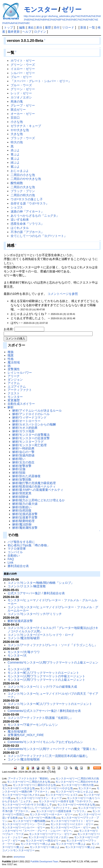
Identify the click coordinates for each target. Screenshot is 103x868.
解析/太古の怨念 (23, 462)
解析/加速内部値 (23, 455)
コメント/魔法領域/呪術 (24, 759)
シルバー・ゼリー (23, 73)
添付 (57, 27)
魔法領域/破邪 (17, 731)
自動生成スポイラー (21, 404)
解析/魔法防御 (22, 524)
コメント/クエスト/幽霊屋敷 (27, 586)
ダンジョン (15, 380)
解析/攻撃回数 (22, 480)
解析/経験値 (20, 497)
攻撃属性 (14, 369)
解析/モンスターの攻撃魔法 (31, 435)
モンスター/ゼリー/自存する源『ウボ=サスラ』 (66, 801)
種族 (11, 352)
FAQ (11, 559)
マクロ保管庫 (17, 549)
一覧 (92, 27)
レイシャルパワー (20, 373)
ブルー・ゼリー (21, 77)
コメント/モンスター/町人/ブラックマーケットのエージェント (50, 704)
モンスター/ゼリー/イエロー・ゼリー (72, 824)
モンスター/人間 (19, 669)
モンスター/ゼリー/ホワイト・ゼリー (72, 821)
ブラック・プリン (23, 191)
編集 (22, 27)
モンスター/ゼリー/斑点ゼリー (43, 841)
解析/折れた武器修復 (26, 476)
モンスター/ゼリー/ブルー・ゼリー (71, 827)
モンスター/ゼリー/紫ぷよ (80, 847)
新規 (83, 27)
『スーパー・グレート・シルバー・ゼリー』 (41, 81)
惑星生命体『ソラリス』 (27, 224)
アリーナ (14, 376)
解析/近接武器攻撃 (25, 514)
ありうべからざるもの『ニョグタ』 (35, 216)
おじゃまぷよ (20, 171)
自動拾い (14, 556)
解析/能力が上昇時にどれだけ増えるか (39, 500)
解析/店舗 (19, 469)
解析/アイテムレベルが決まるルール (37, 410)
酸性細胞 (17, 183)
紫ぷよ (15, 167)
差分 (39, 27)
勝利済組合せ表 (18, 566)
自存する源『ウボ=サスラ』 (30, 203)
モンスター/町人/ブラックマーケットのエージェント (43, 673)
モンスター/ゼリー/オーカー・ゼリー (51, 814)
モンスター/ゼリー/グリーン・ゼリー (51, 834)
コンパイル (15, 552)
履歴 (48, 27)
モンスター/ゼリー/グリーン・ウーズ (24, 824)
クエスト (14, 393)
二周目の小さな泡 (23, 175)
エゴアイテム (17, 387)
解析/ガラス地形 (23, 431)
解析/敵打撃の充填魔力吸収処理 (34, 483)
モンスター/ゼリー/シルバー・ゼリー (24, 827)
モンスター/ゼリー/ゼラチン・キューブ (39, 798)
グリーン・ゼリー (23, 89)
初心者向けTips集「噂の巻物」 (29, 545)
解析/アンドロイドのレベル (31, 414)
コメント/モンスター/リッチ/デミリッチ (35, 614)
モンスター (41, 9)
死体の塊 (17, 101)
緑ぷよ (15, 162)
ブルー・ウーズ (21, 85)
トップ (8, 27)
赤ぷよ (15, 150)
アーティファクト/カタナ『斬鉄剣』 (29, 778)
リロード (68, 27)
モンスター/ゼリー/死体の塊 (39, 818)
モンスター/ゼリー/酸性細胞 (29, 821)
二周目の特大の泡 (23, 195)
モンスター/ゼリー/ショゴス (62, 795)
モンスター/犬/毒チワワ (24, 652)
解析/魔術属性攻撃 (25, 528)
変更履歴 (14, 400)
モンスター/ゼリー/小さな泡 (56, 788)
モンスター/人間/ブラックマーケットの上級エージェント (46, 680)
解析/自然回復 (22, 510)
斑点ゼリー (18, 110)
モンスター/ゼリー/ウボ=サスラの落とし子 (27, 805)
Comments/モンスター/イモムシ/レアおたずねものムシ (45, 742)
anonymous (19, 857)
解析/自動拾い (22, 507)
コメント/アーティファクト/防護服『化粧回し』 (40, 718)
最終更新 (14, 32)
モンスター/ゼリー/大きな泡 (18, 788)
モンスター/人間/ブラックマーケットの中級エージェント (46, 676)
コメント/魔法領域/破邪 (24, 638)
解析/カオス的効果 (25, 428)
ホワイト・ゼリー (23, 61)
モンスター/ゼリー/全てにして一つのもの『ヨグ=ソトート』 (37, 808)
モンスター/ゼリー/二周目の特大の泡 (77, 778)
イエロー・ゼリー (23, 69)
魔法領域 (14, 362)
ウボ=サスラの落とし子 (27, 199)
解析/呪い (19, 459)
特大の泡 (17, 142)
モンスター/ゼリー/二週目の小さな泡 (34, 785)
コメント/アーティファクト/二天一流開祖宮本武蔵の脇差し (48, 756)
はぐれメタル (20, 228)
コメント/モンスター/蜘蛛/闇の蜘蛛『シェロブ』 (41, 583)
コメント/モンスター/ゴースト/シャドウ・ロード (41, 635)
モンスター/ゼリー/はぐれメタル (21, 795)
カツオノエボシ (21, 97)
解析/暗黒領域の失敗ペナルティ (34, 486)
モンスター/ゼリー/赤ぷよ (36, 844)
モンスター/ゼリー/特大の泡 (77, 785)
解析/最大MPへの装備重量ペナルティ (38, 490)
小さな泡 (17, 122)
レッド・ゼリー (21, 93)
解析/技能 (19, 473)
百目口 (15, 118)
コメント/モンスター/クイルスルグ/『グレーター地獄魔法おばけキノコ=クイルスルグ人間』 (53, 630)
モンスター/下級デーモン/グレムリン (33, 725)
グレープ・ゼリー (23, 105)
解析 (11, 407)
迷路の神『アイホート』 (27, 211)
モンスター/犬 (17, 655)
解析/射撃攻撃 (22, 466)
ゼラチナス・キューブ (26, 126)
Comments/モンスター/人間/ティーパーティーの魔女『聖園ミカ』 (53, 749)
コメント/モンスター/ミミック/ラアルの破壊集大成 (42, 687)
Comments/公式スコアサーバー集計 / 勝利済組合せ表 (44, 711)
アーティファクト (20, 390)
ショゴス (17, 207)
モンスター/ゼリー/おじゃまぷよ (75, 792)
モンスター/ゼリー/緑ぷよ (45, 847)
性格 (11, 359)
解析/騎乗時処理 (23, 521)
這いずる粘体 (20, 220)
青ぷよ (15, 154)
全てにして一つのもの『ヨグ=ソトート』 (39, 236)
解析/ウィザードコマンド (29, 417)
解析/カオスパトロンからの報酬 (34, 424)
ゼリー (72, 9)
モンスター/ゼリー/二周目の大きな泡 (29, 782)
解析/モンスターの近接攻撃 (31, 438)
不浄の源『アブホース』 (27, 232)
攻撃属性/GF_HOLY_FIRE (26, 735)
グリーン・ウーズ (23, 65)
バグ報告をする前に (21, 542)
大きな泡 (17, 134)
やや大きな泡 (20, 130)
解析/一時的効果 (23, 448)
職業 (11, 355)
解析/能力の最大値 (25, 504)
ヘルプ (27, 32)
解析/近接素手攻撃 (25, 517)
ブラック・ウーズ (23, 138)
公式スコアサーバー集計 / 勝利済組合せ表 (36, 593)
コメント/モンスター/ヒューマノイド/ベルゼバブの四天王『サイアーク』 (53, 695)
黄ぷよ (15, 159)
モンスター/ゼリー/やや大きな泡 (76, 805)
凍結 (31, 27)
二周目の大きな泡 (23, 187)
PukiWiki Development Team (44, 862)
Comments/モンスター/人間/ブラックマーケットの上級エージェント (53, 664)
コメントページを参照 (63, 294)
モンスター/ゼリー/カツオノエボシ (49, 837)
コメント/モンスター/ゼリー (18, 850)
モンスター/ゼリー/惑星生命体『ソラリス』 (62, 811)
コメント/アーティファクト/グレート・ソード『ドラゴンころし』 (52, 645)
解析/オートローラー (26, 421)
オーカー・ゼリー (23, 114)
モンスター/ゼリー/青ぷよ (71, 844)
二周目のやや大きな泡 (26, 179)
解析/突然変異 (22, 493)
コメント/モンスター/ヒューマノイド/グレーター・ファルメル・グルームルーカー (53, 609)
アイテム (14, 383)
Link (10, 562)
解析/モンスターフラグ (28, 442)
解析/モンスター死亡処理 (29, 445)
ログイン (40, 32)
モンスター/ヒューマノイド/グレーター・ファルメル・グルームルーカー (52, 602)
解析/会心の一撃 (23, 452)
